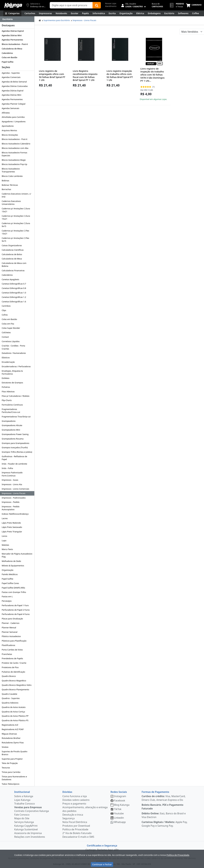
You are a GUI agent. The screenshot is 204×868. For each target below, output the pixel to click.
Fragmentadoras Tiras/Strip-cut (16, 417)
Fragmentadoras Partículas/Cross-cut (11, 411)
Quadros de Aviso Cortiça (13, 712)
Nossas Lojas (111, 3)
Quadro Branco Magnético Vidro (17, 685)
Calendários (7, 53)
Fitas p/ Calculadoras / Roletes (16, 396)
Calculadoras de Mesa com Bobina (14, 265)
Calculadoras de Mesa (12, 49)
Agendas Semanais (10, 108)
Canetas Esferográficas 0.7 (14, 284)
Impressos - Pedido (11, 502)
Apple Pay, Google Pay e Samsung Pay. (165, 824)
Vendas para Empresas (28, 807)
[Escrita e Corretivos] (112, 13)
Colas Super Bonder (11, 328)
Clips (4, 310)
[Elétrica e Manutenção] (140, 13)
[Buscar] (97, 5)
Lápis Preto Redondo (11, 523)
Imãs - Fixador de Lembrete (14, 464)
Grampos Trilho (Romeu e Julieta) (17, 452)
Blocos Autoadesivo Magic (14, 160)
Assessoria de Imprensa (28, 833)
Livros (4, 536)
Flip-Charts (7, 400)
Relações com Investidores (30, 837)
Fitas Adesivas (8, 391)
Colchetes (6, 332)
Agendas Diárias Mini (12, 35)
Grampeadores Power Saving (15, 434)
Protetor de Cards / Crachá (14, 663)
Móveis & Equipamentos (13, 566)
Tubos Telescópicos (11, 784)
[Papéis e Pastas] (86, 13)
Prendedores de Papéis (12, 658)
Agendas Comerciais (11, 77)
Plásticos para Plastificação (14, 641)
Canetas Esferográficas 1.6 (14, 302)
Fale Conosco (22, 815)
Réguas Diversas (9, 734)
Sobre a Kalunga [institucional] (24, 796)
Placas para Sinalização (12, 619)
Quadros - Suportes (11, 698)
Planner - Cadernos (11, 623)
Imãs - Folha (7, 468)
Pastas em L (7, 596)
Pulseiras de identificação (13, 672)
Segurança (68, 818)
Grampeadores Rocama (13, 439)
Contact (5, 337)
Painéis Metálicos (10, 574)
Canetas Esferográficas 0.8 (14, 288)
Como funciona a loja (75, 796)
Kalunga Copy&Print (26, 826)
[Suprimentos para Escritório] (169, 13)
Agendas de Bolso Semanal (14, 82)
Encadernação (8, 362)
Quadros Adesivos (10, 703)
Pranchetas (7, 654)
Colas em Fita (8, 324)
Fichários (6, 387)
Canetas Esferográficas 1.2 (14, 297)
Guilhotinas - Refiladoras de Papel (14, 458)
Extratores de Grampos (12, 383)
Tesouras (6, 768)
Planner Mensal (9, 628)
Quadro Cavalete (9, 694)
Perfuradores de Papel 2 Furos (16, 610)
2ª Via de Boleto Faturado (77, 833)
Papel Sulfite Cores (10, 583)
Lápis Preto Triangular (12, 532)
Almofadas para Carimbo (13, 117)
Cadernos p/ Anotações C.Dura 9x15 (16, 225)
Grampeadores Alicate (12, 425)
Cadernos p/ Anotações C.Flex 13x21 (15, 232)
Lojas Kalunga (22, 800)
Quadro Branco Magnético (14, 681)
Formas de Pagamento (155, 792)
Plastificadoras (8, 645)
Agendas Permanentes (12, 40)
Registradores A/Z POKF (13, 729)
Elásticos (6, 358)
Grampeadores (9, 421)
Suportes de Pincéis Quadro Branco (14, 753)
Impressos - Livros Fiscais (14, 493)
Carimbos (6, 306)
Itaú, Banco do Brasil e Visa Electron (164, 815)
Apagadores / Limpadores (14, 121)
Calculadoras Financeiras (13, 270)
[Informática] (99, 13)
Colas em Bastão (9, 57)
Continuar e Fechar (102, 864)
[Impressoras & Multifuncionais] (45, 13)
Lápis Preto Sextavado (12, 527)
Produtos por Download (76, 826)
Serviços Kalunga (24, 822)
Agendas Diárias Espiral (13, 31)
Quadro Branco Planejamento (15, 689)
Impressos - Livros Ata (12, 484)
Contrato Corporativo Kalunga (32, 811)
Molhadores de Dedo (11, 561)
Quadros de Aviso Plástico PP (15, 716)
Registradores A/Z (10, 725)
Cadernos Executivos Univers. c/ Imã (16, 195)
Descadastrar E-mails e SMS (78, 837)
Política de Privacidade (75, 829)
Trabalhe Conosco (25, 804)
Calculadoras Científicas (13, 250)
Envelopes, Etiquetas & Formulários (12, 372)
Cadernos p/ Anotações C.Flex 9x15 (15, 239)
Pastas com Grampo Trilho (14, 592)
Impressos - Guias (10, 480)
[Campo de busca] (71, 5)
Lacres (5, 518)
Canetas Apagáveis (10, 279)
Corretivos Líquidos (11, 341)
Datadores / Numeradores (14, 353)
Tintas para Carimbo (11, 772)
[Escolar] (75, 13)
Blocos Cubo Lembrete (12, 176)
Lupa (4, 540)
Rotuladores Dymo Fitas (13, 743)
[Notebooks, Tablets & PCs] (61, 13)
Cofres (5, 315)
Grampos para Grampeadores (15, 443)
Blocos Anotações (10, 135)
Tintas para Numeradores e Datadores (14, 778)
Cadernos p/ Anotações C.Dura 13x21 (16, 210)
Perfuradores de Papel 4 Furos (16, 614)
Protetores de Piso (10, 667)
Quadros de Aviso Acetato (14, 707)
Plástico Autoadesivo (11, 636)
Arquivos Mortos (9, 130)
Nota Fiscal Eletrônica (75, 822)
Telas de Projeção (10, 763)
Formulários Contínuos (12, 405)
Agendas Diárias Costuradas (15, 86)
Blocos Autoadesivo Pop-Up (14, 164)
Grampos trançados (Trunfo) (15, 447)
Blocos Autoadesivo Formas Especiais (14, 154)
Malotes (5, 545)
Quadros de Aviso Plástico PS (15, 720)
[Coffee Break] (196, 13)
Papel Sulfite (8, 62)
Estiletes (6, 378)
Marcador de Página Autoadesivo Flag (17, 555)
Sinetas (5, 747)
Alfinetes (6, 113)
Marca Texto (7, 549)
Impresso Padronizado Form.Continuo (12, 474)
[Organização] (126, 13)
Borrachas (6, 189)
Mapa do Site (22, 818)
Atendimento (111, 6)
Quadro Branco (9, 676)
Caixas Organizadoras (12, 245)
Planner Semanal (10, 632)
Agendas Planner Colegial (14, 104)
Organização (8, 570)
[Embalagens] (154, 13)
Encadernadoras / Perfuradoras (16, 366)
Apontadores (8, 126)
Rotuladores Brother (11, 738)
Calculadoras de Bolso (12, 254)
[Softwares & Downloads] (183, 13)
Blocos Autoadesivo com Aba (15, 148)
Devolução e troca (73, 815)
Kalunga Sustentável (26, 829)
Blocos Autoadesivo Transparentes (11, 170)
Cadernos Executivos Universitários (11, 203)
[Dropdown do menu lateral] (17, 19)
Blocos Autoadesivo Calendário (16, 144)
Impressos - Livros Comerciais (15, 489)
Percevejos (7, 601)
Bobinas (5, 181)
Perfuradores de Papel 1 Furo (15, 605)
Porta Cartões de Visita (12, 650)
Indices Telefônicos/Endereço (15, 514)
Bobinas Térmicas (10, 185)
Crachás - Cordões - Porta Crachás (13, 347)
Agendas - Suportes (11, 73)
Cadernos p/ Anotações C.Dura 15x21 (16, 217)
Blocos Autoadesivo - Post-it (15, 44)
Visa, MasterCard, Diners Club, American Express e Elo (164, 798)
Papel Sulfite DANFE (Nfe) (13, 588)
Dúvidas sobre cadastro (76, 800)
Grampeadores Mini (11, 430)
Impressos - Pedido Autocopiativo (11, 508)
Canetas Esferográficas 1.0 (14, 293)
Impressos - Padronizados (14, 498)
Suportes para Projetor (12, 759)
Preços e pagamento (74, 804)
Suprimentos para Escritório (57, 20)
